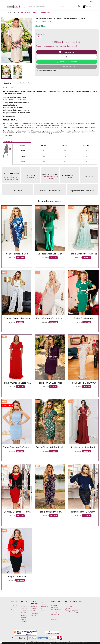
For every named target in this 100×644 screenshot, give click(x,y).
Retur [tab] (30, 83)
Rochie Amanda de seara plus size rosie (17, 383)
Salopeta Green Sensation (50, 254)
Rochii (17, 12)
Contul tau (56, 602)
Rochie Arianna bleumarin (83, 512)
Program (14, 607)
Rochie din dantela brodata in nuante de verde (50, 447)
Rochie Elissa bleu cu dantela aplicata (17, 447)
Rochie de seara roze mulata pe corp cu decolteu (50, 318)
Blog (12, 610)
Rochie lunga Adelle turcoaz (83, 254)
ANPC (33, 611)
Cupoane (54, 619)
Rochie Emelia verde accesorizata (83, 318)
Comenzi (54, 612)
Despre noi (14, 605)
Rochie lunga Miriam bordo (83, 447)
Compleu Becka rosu (17, 576)
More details (9, 135)
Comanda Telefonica (67, 67)
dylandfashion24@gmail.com (74, 612)
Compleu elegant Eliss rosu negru (17, 512)
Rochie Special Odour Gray (83, 383)
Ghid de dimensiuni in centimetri (67, 42)
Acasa (10, 12)
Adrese (54, 617)
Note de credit (56, 614)
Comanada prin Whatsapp (67, 62)
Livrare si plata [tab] (19, 83)
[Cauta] (44, 7)
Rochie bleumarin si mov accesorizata (50, 512)
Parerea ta (45, 606)
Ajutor (91, 2)
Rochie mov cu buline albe (50, 383)
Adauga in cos (67, 52)
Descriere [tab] (7, 83)
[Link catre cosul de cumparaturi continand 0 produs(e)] (84, 7)
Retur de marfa (56, 610)
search (61, 7)
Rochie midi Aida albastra (17, 254)
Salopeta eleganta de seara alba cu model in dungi (17, 318)
